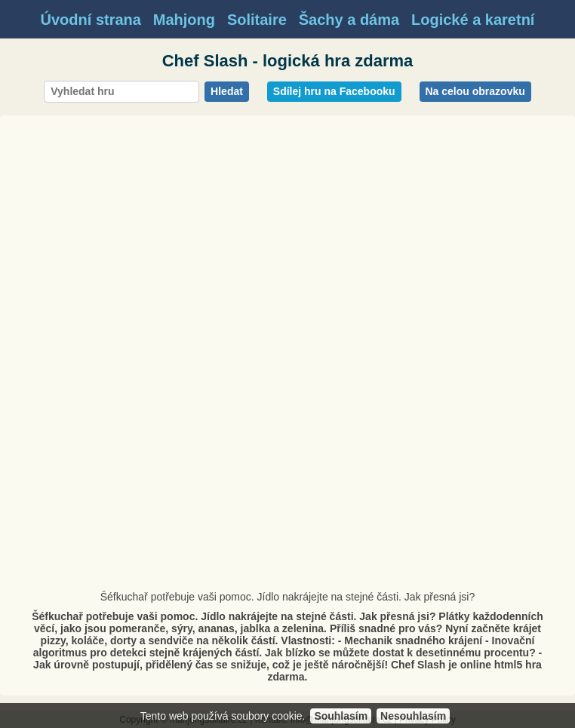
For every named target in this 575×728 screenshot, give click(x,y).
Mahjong (184, 20)
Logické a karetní (473, 20)
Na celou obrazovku (475, 91)
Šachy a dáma (349, 20)
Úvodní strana (91, 20)
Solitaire (257, 20)
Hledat (227, 91)
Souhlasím (341, 716)
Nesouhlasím (413, 716)
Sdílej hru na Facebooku (334, 91)
